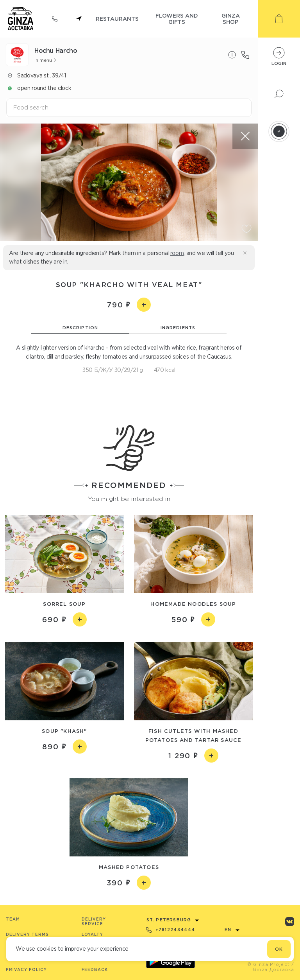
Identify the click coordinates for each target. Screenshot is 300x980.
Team (13, 919)
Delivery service (94, 922)
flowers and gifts (177, 19)
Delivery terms (27, 934)
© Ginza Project (269, 964)
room (177, 253)
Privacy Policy (26, 970)
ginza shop (231, 19)
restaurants (117, 19)
